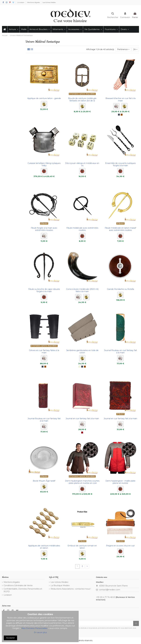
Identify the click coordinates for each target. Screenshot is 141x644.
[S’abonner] (136, 623)
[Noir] (119, 115)
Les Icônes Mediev (49, 2)
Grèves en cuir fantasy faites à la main (44, 351)
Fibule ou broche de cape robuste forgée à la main (44, 290)
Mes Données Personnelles (34, 628)
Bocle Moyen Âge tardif (44, 481)
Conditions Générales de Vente (18, 585)
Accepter (11, 638)
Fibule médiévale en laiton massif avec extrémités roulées (120, 229)
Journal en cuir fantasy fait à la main (82, 419)
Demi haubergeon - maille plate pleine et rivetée (120, 482)
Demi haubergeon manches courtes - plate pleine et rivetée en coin (82, 482)
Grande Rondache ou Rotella (120, 289)
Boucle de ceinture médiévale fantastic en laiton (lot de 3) (82, 99)
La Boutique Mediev (60, 585)
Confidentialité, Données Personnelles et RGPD (23, 590)
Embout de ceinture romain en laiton (82, 547)
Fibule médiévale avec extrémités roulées (82, 229)
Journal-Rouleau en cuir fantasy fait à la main (120, 351)
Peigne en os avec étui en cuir (120, 546)
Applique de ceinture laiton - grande (44, 98)
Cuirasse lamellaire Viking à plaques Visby (44, 164)
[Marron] (122, 115)
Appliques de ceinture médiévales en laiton (44, 547)
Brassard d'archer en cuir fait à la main (120, 99)
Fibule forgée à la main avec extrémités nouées (44, 229)
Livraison (21, 2)
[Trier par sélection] (123, 49)
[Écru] (79, 367)
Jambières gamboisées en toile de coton (82, 351)
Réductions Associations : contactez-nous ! (71, 589)
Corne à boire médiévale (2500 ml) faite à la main (82, 290)
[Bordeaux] (82, 433)
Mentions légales (34, 2)
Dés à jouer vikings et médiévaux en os (82, 164)
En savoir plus (40, 632)
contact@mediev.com (110, 590)
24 (135, 49)
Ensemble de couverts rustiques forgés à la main (120, 164)
